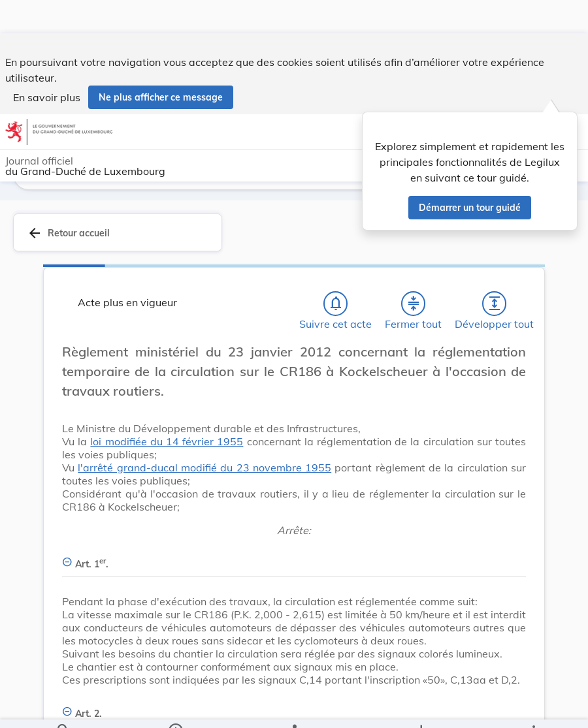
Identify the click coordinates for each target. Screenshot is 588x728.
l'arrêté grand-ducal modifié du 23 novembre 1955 (204, 467)
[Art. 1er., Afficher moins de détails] (294, 557)
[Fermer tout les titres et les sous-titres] (414, 304)
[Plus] (533, 707)
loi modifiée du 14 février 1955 (167, 441)
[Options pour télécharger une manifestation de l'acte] (421, 707)
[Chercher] (63, 707)
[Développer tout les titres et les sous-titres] (495, 304)
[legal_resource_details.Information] (175, 707)
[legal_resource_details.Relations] (294, 707)
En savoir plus (47, 64)
